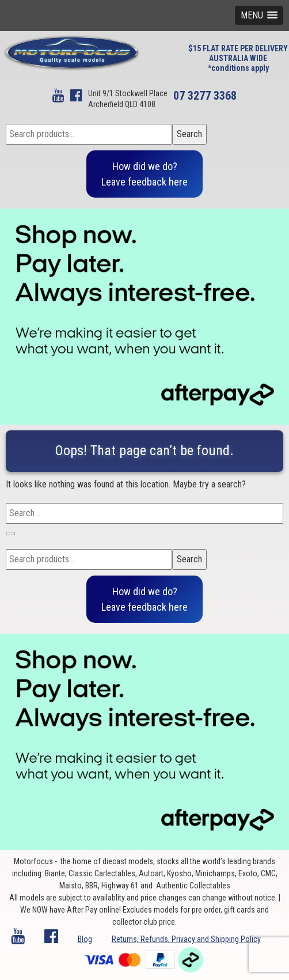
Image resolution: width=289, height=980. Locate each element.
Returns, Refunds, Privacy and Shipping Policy (186, 939)
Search (189, 134)
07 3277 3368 (205, 96)
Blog (85, 939)
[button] (259, 15)
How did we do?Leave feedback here (144, 174)
